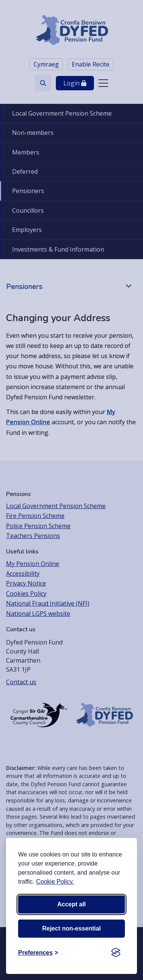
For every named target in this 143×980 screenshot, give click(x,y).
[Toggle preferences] (38, 953)
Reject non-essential (72, 928)
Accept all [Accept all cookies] (72, 904)
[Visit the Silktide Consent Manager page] (116, 953)
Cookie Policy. (55, 882)
